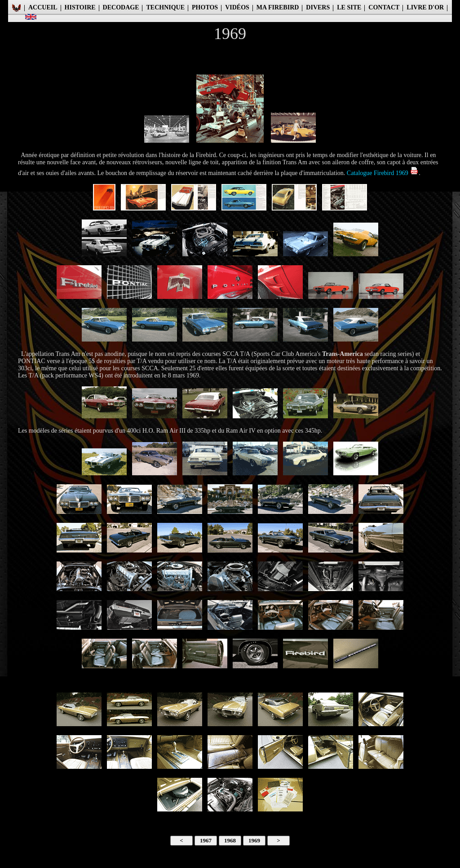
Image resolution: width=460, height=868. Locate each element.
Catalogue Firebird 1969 (383, 173)
